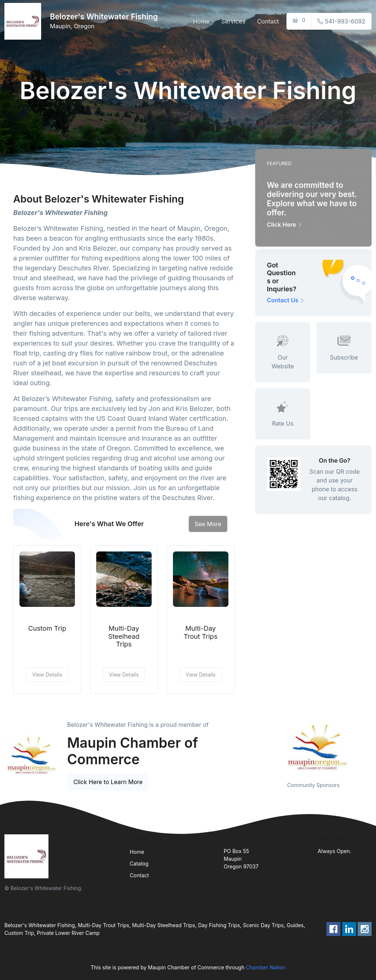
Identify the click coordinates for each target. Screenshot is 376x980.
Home (201, 21)
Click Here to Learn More (108, 782)
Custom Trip (47, 628)
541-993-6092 (341, 21)
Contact (268, 21)
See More (208, 524)
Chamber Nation (266, 967)
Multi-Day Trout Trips (200, 632)
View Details (47, 675)
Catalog (139, 864)
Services (233, 21)
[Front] (24, 21)
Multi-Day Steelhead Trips (124, 636)
